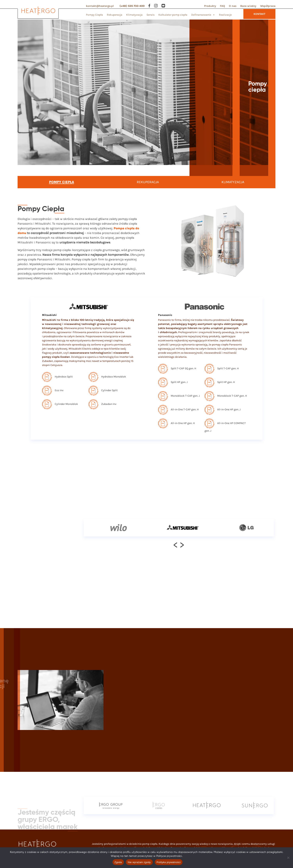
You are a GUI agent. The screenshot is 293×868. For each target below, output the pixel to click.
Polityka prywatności (169, 862)
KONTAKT (259, 14)
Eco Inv (53, 390)
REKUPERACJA (148, 182)
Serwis (151, 15)
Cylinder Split (103, 390)
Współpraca (268, 6)
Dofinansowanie (203, 14)
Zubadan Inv (102, 404)
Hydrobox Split (57, 377)
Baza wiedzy (248, 6)
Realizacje (225, 15)
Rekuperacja (115, 15)
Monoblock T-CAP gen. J (179, 396)
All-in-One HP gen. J (223, 409)
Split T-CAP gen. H (222, 368)
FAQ (222, 6)
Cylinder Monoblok (60, 404)
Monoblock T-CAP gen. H (226, 396)
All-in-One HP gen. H (176, 423)
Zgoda (118, 862)
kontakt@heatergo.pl (100, 6)
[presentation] (176, 545)
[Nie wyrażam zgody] (288, 858)
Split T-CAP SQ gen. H (177, 368)
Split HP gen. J (173, 382)
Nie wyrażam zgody (139, 862)
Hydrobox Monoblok (107, 377)
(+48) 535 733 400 (132, 6)
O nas (233, 6)
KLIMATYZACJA (233, 182)
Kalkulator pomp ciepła (173, 15)
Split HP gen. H (220, 382)
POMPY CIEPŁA (62, 182)
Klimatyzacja (134, 15)
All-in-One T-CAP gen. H (178, 409)
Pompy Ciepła (94, 15)
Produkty (210, 6)
